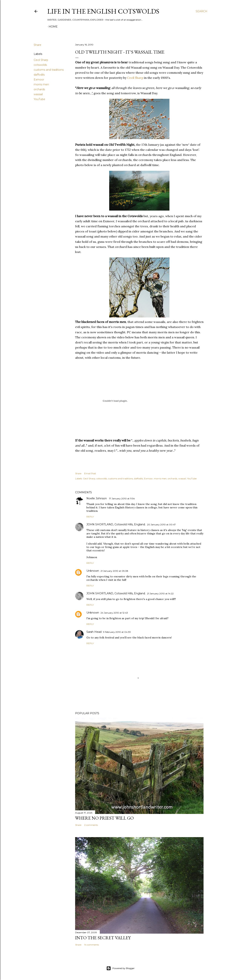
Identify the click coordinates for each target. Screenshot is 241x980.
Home (53, 27)
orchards (39, 89)
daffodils (39, 75)
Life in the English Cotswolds (103, 11)
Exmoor (39, 80)
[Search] (201, 11)
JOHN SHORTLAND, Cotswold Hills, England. (116, 524)
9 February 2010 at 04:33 (117, 632)
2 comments (91, 825)
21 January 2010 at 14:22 (160, 593)
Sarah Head (94, 632)
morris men (41, 84)
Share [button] (37, 45)
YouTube (39, 99)
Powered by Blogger (120, 968)
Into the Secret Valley (103, 938)
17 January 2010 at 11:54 (122, 498)
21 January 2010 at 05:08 (114, 571)
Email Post (90, 473)
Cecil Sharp (41, 60)
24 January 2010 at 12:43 (114, 613)
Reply (90, 517)
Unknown (93, 571)
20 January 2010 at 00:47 (161, 524)
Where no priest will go (104, 818)
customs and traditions (49, 70)
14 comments (92, 945)
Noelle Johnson (97, 498)
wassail (38, 94)
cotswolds (40, 65)
